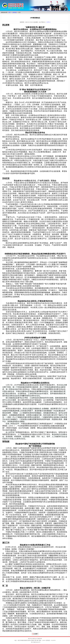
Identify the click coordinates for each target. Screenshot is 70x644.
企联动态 (15, 12)
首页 (10, 12)
